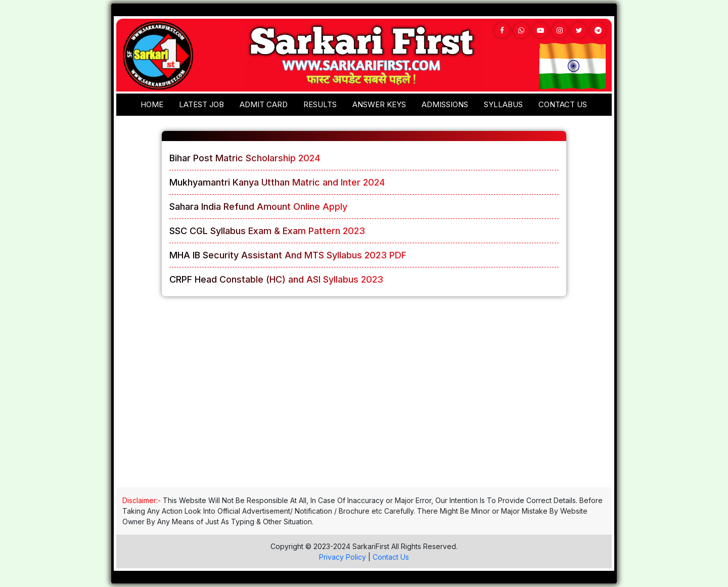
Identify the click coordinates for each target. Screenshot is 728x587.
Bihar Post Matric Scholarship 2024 (245, 158)
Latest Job (201, 104)
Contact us (563, 104)
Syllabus (503, 104)
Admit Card (264, 104)
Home (152, 104)
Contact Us (391, 557)
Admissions (445, 104)
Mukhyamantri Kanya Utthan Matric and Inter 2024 (277, 182)
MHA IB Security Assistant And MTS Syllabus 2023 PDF (288, 255)
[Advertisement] (364, 401)
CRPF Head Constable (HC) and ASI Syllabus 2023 (276, 279)
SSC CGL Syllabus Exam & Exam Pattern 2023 (267, 231)
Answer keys (379, 104)
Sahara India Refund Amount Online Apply (258, 207)
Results (320, 104)
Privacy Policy (343, 557)
